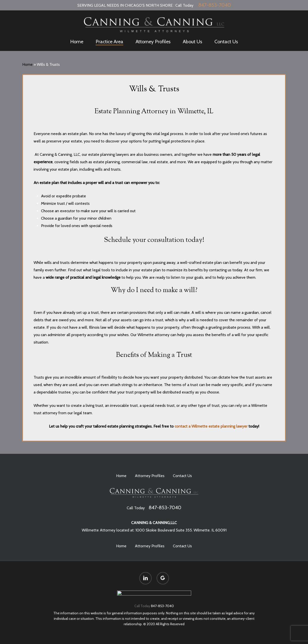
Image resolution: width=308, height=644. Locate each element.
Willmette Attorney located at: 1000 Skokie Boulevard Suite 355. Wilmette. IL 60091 (154, 528)
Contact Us (182, 473)
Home (27, 64)
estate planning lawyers (109, 154)
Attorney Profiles (150, 473)
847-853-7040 (215, 5)
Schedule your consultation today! (154, 240)
